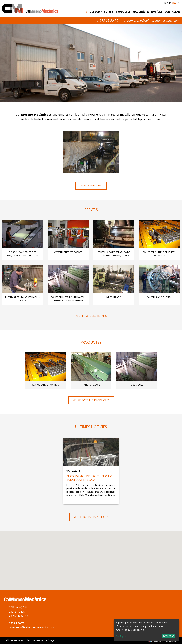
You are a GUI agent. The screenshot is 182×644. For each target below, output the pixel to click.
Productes (123, 12)
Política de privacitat (34, 640)
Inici (88, 12)
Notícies (157, 12)
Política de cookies (14, 640)
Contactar (172, 12)
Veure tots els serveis (91, 316)
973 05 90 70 (107, 20)
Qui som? (96, 12)
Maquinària (141, 12)
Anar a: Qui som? (91, 186)
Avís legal (50, 640)
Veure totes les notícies (91, 517)
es (178, 3)
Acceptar (169, 636)
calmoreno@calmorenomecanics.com (153, 20)
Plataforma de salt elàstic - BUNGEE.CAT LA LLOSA (91, 478)
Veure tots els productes (91, 400)
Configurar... (122, 636)
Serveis (109, 12)
